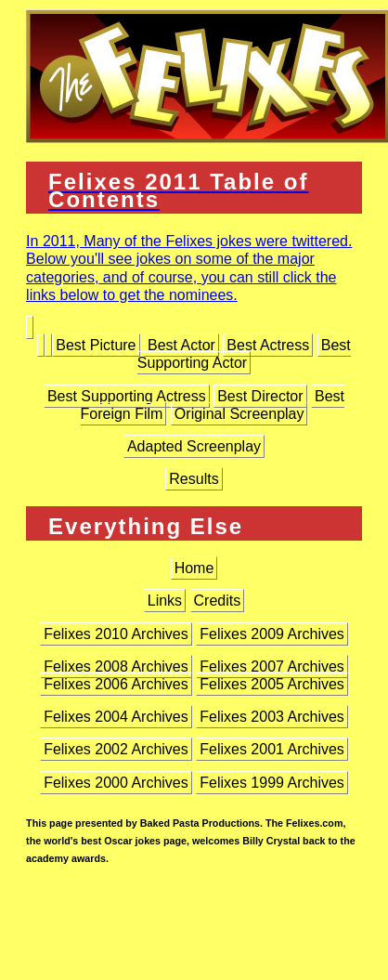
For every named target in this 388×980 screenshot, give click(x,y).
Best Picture (96, 345)
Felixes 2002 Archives (116, 749)
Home (194, 568)
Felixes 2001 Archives (272, 749)
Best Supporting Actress (127, 396)
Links (165, 601)
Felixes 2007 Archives (272, 666)
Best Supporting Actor (244, 354)
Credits (218, 601)
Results (194, 479)
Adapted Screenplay (194, 446)
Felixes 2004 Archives (116, 717)
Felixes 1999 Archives (272, 783)
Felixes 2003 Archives (272, 717)
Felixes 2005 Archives (272, 684)
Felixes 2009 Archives (272, 634)
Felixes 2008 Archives (116, 666)
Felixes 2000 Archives (116, 783)
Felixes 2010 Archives (116, 634)
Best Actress (268, 345)
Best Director (260, 396)
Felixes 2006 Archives (116, 684)
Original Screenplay (239, 414)
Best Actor (181, 345)
